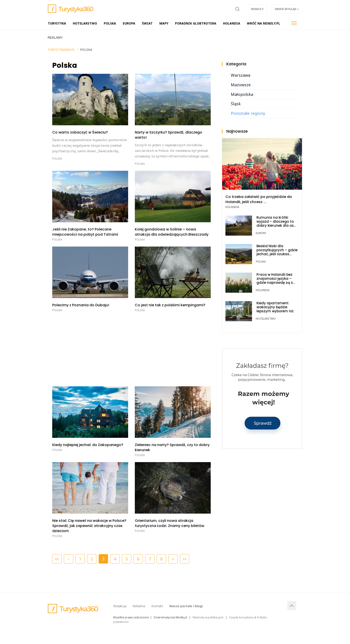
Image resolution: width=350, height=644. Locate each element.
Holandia (232, 207)
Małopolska (242, 94)
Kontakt (157, 606)
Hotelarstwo (266, 319)
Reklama (139, 606)
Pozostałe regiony (248, 113)
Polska (57, 159)
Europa (261, 233)
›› (185, 558)
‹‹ (57, 558)
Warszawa (241, 75)
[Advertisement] (131, 348)
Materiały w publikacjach (208, 617)
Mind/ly (257, 9)
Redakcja (120, 606)
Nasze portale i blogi (186, 606)
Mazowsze (241, 85)
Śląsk (236, 104)
